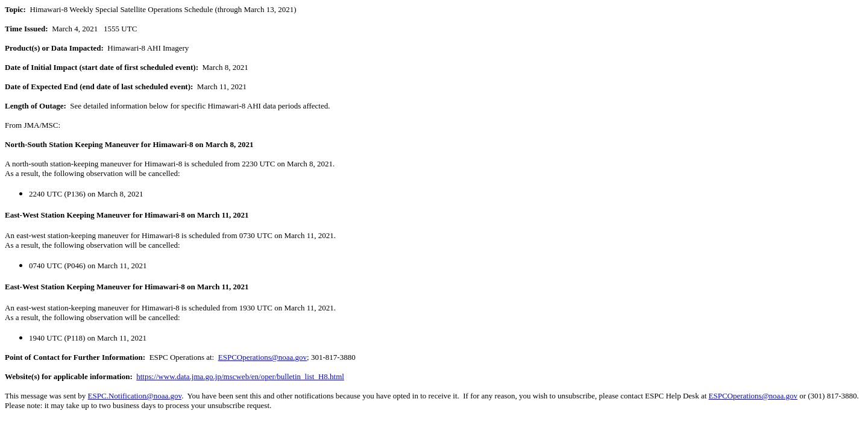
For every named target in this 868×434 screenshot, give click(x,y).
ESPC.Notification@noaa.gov (135, 396)
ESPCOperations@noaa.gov (263, 357)
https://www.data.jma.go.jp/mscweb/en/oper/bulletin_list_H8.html (240, 376)
